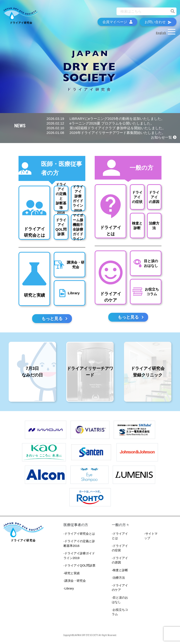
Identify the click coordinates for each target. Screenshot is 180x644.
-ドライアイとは (120, 536)
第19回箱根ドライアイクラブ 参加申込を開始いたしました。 (106, 128)
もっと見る (55, 319)
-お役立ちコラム (120, 612)
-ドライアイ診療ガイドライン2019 (79, 556)
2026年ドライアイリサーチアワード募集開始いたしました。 (106, 133)
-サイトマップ (151, 536)
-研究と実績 (72, 573)
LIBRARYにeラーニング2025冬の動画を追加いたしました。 (106, 119)
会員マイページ (117, 22)
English (161, 33)
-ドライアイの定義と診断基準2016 (79, 543)
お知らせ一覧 (164, 137)
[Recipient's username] (142, 11)
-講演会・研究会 (75, 581)
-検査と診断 (120, 570)
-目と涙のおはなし (120, 600)
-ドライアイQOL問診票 (79, 565)
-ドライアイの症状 (120, 548)
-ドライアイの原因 (120, 560)
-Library (69, 588)
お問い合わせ (158, 22)
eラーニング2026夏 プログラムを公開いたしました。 (100, 123)
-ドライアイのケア (120, 588)
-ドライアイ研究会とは (79, 534)
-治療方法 (118, 578)
